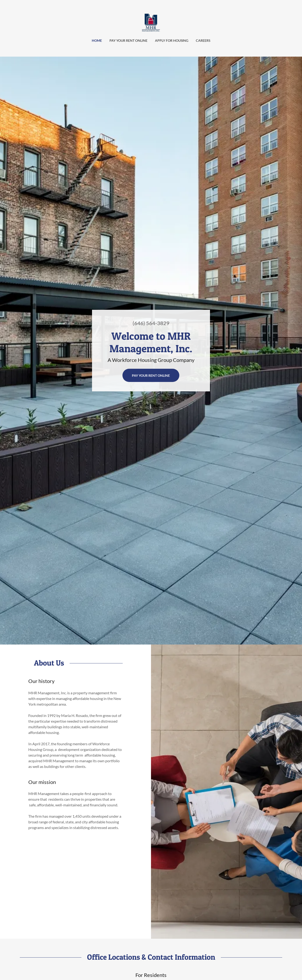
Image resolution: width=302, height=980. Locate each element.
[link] (151, 22)
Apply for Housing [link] (172, 40)
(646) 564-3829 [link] (151, 323)
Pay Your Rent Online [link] (128, 40)
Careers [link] (203, 40)
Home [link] (97, 40)
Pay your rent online (151, 375)
